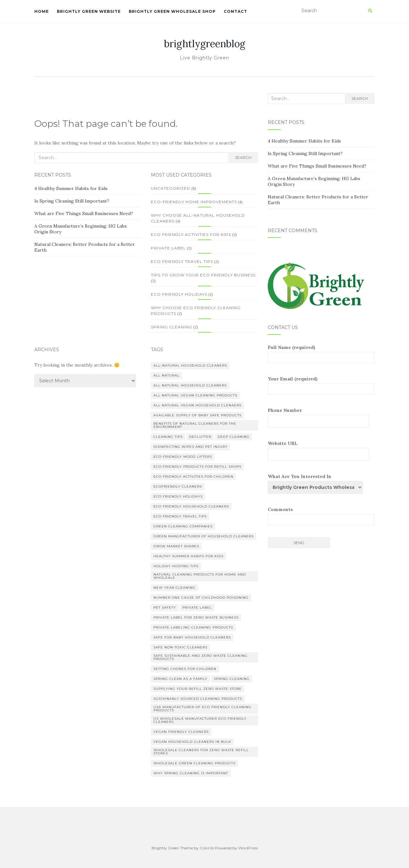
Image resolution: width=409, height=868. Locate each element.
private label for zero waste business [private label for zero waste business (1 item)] (196, 617)
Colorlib (207, 848)
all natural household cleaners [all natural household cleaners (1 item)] (190, 385)
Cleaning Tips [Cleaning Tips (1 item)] (168, 437)
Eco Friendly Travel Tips (182, 261)
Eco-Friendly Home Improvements (194, 202)
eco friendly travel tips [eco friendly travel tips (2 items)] (180, 516)
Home (42, 11)
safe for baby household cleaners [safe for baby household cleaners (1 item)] (192, 637)
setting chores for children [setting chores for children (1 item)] (185, 669)
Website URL (321, 451)
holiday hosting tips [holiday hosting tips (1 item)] (176, 566)
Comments (321, 516)
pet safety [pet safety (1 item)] (165, 608)
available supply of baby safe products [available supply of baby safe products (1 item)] (197, 415)
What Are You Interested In (318, 484)
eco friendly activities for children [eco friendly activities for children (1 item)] (193, 477)
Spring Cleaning (172, 327)
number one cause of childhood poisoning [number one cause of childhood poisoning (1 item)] (201, 598)
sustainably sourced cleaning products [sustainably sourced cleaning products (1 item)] (198, 699)
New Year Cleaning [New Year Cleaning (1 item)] (174, 588)
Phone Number (321, 417)
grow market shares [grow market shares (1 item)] (176, 546)
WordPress (248, 848)
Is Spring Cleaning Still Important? (72, 201)
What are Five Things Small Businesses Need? (84, 213)
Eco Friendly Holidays (179, 294)
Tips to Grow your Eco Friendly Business (203, 275)
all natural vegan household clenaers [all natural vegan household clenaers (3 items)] (197, 405)
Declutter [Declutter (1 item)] (200, 437)
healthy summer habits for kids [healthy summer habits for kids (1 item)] (188, 556)
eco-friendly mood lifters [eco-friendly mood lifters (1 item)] (183, 457)
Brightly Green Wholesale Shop (172, 11)
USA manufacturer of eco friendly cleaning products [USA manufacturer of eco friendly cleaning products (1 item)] (202, 709)
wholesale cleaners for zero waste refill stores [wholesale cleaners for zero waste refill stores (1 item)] (201, 752)
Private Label (168, 248)
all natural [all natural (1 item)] (166, 375)
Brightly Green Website (89, 11)
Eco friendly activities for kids (191, 234)
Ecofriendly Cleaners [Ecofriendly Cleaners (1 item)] (178, 486)
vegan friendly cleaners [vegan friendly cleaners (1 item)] (181, 732)
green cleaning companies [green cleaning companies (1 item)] (183, 526)
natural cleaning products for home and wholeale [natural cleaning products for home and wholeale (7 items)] (200, 576)
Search (243, 157)
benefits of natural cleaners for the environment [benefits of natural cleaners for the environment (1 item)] (195, 425)
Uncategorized (171, 188)
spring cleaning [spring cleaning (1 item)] (232, 679)
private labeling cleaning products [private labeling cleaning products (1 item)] (193, 627)
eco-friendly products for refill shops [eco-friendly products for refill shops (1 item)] (197, 467)
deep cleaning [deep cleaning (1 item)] (234, 437)
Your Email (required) (321, 385)
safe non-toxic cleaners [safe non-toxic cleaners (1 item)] (180, 647)
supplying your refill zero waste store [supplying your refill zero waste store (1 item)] (198, 689)
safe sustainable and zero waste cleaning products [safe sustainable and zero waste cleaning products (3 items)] (200, 657)
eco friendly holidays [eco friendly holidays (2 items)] (178, 496)
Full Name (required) (321, 354)
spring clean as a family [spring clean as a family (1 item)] (180, 679)
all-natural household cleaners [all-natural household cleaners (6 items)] (190, 365)
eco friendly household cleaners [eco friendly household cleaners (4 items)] (191, 506)
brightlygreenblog (205, 44)
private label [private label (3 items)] (197, 608)
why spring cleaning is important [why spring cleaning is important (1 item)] (191, 773)
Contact (235, 11)
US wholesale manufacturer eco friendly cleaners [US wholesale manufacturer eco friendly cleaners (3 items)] (200, 720)
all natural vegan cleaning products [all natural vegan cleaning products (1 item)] (195, 395)
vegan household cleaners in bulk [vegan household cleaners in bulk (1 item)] (192, 742)
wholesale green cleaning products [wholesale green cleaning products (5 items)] (194, 763)
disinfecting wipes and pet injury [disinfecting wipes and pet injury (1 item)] (191, 447)
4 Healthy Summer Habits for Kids (71, 188)
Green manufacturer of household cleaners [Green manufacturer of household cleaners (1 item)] (204, 536)
